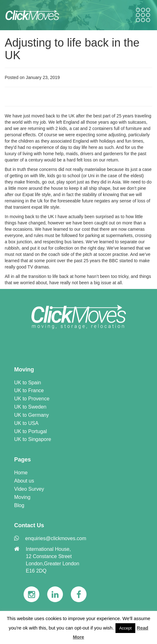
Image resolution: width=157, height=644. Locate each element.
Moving (22, 497)
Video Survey (29, 489)
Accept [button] (126, 628)
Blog (19, 505)
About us (24, 481)
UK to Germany (31, 415)
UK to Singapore (33, 439)
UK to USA (26, 423)
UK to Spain (28, 383)
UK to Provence (32, 399)
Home (21, 473)
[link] (79, 317)
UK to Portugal (31, 431)
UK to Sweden (30, 407)
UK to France (29, 390)
